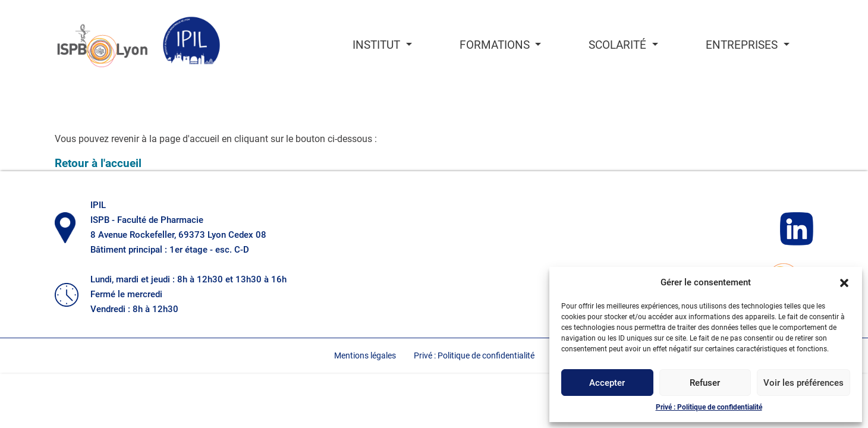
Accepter (607, 383)
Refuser (705, 383)
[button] (844, 282)
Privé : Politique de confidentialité (709, 407)
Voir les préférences (803, 383)
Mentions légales (365, 355)
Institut (378, 45)
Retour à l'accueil (98, 163)
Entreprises (743, 45)
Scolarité (619, 45)
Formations (496, 45)
